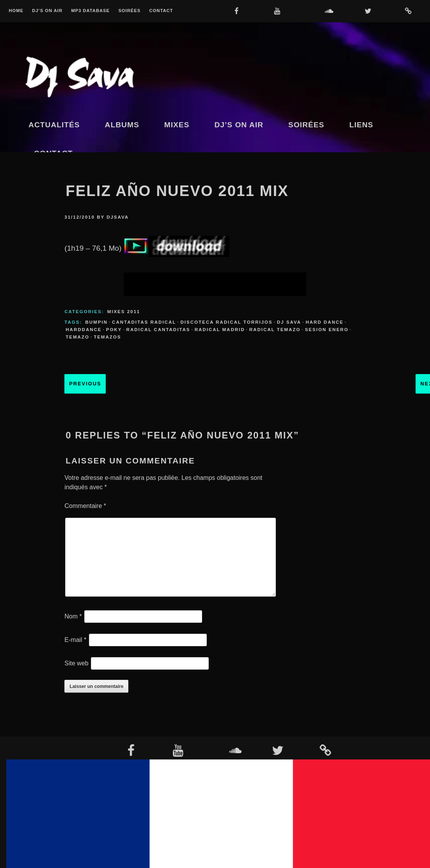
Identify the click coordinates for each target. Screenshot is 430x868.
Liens (361, 125)
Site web (76, 663)
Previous (85, 384)
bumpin (96, 322)
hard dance (324, 322)
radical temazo (275, 330)
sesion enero (327, 330)
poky (114, 330)
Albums (122, 125)
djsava (118, 217)
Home (16, 11)
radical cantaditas (158, 330)
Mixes (177, 125)
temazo (77, 337)
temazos (107, 337)
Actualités (54, 125)
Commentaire (85, 506)
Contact (161, 11)
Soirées (129, 11)
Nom (73, 616)
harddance (84, 330)
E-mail (75, 640)
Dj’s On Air (47, 11)
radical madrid (220, 330)
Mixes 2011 (124, 312)
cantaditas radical (144, 322)
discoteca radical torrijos (226, 322)
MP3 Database (90, 11)
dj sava (289, 322)
